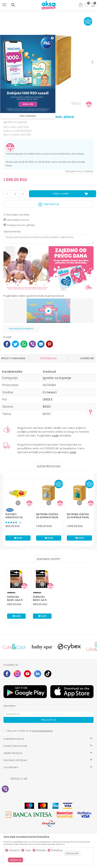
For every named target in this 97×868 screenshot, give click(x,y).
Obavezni (14, 850)
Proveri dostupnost (21, 329)
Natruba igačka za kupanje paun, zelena (78, 517)
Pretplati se (49, 204)
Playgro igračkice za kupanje (14, 517)
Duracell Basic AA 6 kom (40, 600)
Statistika (41, 850)
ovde (55, 435)
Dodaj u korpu (61, 194)
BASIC (47, 407)
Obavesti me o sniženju (79, 171)
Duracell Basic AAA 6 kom (15, 600)
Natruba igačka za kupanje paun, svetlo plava (47, 517)
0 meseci (50, 392)
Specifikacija (48, 358)
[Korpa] (93, 7)
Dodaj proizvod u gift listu (19, 225)
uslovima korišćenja (42, 731)
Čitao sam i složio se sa (30, 731)
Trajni (28, 850)
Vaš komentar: (12, 232)
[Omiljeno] (87, 6)
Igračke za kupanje (15, 122)
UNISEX (48, 399)
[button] (13, 5)
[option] (48, 269)
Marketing (57, 850)
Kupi (18, 538)
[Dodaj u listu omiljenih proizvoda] (16, 584)
